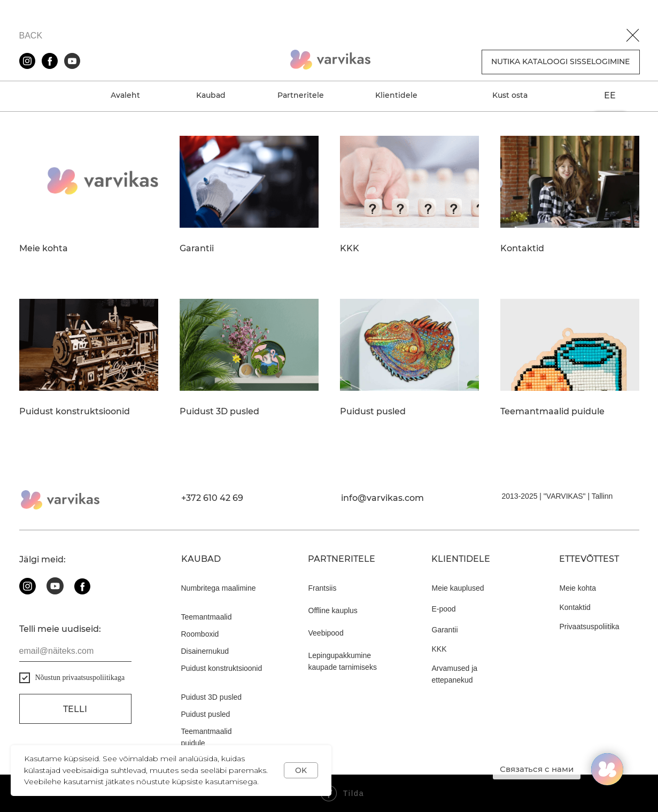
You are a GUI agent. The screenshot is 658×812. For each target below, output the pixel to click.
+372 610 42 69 (212, 498)
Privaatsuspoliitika (590, 627)
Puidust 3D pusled (219, 412)
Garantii (197, 249)
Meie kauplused (458, 588)
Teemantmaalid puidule (552, 412)
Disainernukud (205, 651)
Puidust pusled (373, 412)
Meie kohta (44, 249)
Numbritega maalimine (219, 588)
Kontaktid (522, 249)
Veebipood (326, 633)
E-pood (444, 609)
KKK (350, 249)
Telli (75, 709)
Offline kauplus (333, 610)
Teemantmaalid (207, 617)
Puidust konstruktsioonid (75, 412)
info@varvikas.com (382, 498)
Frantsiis (323, 588)
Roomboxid (200, 634)
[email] (75, 651)
